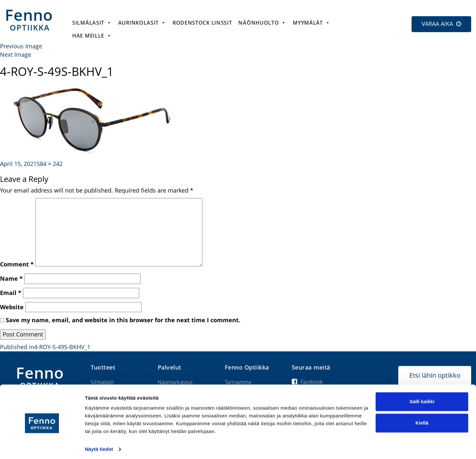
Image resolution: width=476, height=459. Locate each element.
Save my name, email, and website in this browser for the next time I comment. (123, 320)
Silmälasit (92, 23)
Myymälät (311, 23)
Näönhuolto (262, 23)
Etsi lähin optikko (435, 375)
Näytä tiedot (99, 446)
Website (12, 307)
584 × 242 (50, 164)
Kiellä (422, 420)
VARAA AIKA (437, 24)
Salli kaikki (422, 399)
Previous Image (21, 46)
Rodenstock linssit (202, 23)
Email (11, 293)
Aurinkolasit (142, 23)
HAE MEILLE (92, 36)
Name (11, 278)
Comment (17, 264)
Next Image (16, 54)
